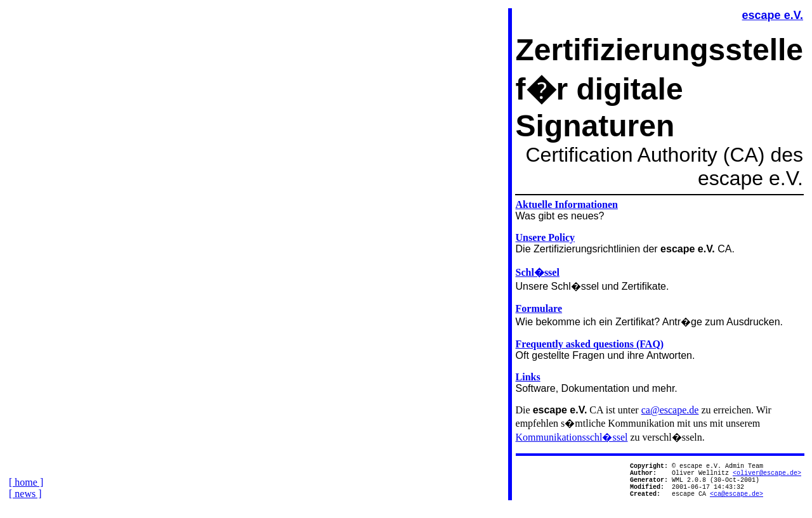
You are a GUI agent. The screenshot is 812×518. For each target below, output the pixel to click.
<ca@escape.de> (737, 503)
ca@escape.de (670, 410)
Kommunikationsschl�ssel (572, 437)
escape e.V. (773, 15)
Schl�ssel (538, 272)
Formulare (539, 308)
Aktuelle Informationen (567, 204)
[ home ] (26, 492)
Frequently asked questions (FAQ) (590, 344)
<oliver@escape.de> (767, 476)
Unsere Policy (545, 237)
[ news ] (25, 503)
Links (528, 377)
